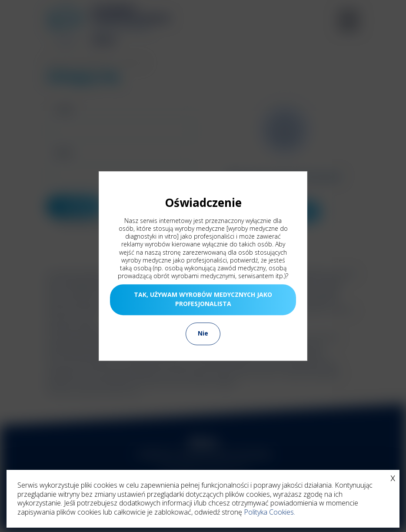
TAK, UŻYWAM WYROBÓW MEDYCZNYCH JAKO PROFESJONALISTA (203, 299)
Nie (203, 333)
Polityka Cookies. (270, 512)
